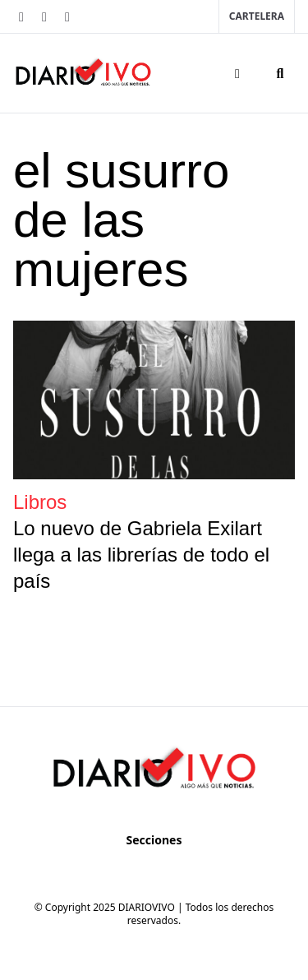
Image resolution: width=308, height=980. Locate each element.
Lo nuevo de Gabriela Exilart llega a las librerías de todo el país (141, 555)
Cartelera (257, 16)
